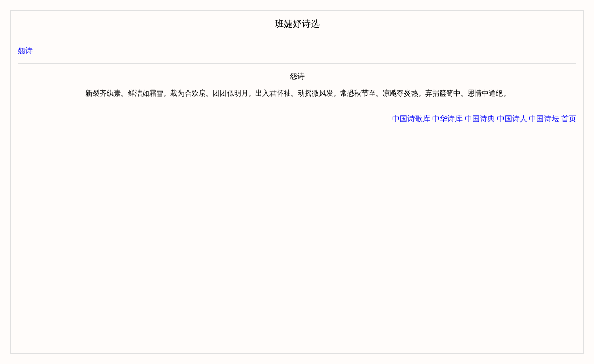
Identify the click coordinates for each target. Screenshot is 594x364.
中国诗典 (480, 119)
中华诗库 (447, 119)
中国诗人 (512, 119)
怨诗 (25, 51)
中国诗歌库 (411, 119)
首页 (569, 119)
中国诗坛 (544, 119)
